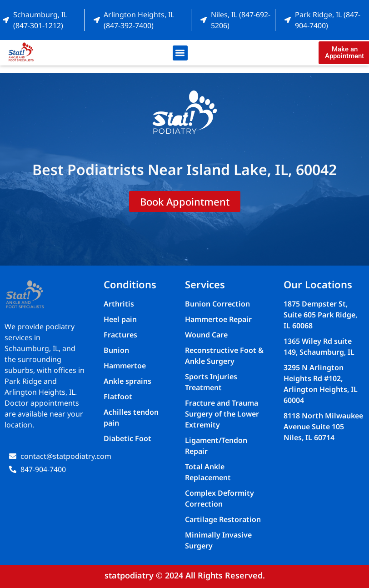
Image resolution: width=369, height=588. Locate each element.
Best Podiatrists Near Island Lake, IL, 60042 (184, 169)
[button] (180, 53)
